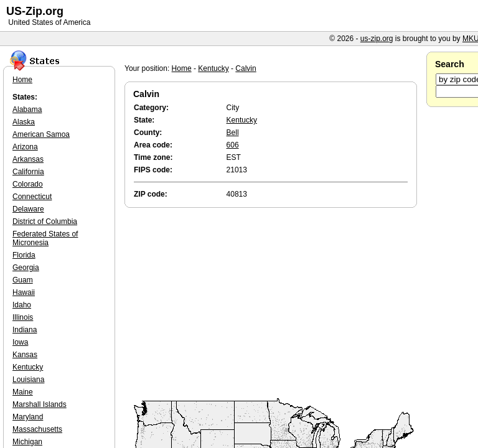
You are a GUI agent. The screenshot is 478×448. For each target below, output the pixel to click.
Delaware (28, 209)
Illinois (23, 317)
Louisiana (28, 380)
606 (233, 145)
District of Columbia (45, 222)
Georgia (26, 268)
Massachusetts (37, 429)
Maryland (28, 417)
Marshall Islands (40, 404)
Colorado (28, 184)
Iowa (20, 342)
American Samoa (41, 134)
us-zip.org (377, 39)
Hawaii (24, 292)
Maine (23, 392)
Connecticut (32, 197)
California (28, 172)
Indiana (25, 330)
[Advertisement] (274, 304)
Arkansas (28, 159)
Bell (233, 133)
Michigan (27, 442)
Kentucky (213, 68)
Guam (23, 280)
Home (182, 68)
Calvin (246, 68)
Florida (24, 255)
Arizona (25, 147)
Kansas (25, 355)
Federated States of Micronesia (45, 238)
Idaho (22, 305)
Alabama (27, 110)
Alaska (24, 122)
